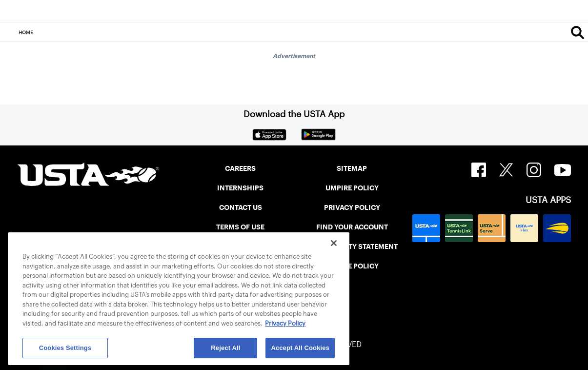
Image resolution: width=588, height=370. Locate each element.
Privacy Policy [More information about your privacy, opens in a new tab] (285, 323)
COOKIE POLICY (352, 266)
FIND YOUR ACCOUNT (352, 227)
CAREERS (240, 168)
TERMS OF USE (240, 227)
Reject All (225, 348)
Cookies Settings (65, 348)
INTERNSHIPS (240, 188)
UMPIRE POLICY (352, 188)
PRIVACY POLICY (352, 207)
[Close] (334, 243)
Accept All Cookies (300, 348)
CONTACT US (241, 207)
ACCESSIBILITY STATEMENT (352, 247)
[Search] (578, 32)
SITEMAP (352, 168)
